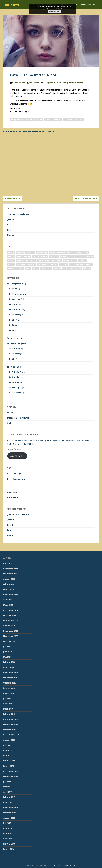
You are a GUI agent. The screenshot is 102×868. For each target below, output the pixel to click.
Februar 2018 (9, 761)
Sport (15, 320)
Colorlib (53, 865)
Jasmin (11, 219)
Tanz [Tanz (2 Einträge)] (43, 268)
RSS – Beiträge (14, 474)
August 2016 (9, 818)
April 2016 (8, 839)
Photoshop (17, 382)
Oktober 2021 (10, 615)
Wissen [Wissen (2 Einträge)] (87, 268)
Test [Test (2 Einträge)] (49, 268)
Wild (14, 330)
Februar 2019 (9, 714)
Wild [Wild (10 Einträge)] (61, 268)
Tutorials (16, 393)
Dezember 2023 (10, 569)
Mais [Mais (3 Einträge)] (59, 260)
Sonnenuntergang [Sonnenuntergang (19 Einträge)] (16, 268)
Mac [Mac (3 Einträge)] (53, 260)
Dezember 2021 (10, 610)
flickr (10, 423)
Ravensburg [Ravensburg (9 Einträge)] (43, 264)
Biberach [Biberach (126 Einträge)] (61, 253)
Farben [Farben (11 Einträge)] (36, 257)
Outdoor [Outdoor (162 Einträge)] (82, 260)
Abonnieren (17, 456)
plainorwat (13, 5)
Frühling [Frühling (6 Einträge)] (64, 257)
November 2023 (11, 574)
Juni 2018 (7, 750)
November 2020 (11, 636)
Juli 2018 (7, 745)
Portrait (72, 83)
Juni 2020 (7, 652)
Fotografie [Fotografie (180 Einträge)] (54, 257)
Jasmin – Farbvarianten (18, 214)
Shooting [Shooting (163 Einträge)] (79, 264)
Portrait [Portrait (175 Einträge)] (32, 264)
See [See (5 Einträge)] (71, 264)
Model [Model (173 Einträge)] (66, 260)
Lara (9, 230)
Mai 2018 (7, 756)
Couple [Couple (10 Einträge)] (11, 257)
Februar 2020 (9, 662)
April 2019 (8, 704)
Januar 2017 (9, 802)
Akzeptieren (54, 12)
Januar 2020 (9, 667)
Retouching (16, 343)
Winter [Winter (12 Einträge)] (78, 268)
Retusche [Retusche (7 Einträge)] (63, 264)
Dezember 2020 (10, 631)
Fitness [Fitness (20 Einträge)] (44, 257)
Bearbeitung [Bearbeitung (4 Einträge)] (42, 253)
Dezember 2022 (10, 595)
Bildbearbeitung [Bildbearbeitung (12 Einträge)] (74, 253)
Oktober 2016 (10, 813)
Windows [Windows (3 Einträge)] (69, 268)
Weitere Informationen (63, 9)
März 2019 (8, 709)
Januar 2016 (9, 849)
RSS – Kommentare (16, 479)
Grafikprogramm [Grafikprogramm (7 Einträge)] (77, 257)
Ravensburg (69, 120)
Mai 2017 (7, 787)
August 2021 (9, 626)
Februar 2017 (9, 797)
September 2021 (11, 621)
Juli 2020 (7, 646)
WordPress (71, 865)
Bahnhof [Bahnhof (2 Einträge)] (31, 253)
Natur (15, 304)
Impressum (13, 492)
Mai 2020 (7, 657)
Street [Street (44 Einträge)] (36, 268)
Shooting (80, 120)
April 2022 (8, 600)
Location (16, 299)
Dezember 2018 (10, 719)
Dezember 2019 (10, 672)
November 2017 (11, 776)
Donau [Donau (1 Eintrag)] (19, 257)
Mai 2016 (7, 833)
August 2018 (9, 740)
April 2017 (8, 792)
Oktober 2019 (10, 683)
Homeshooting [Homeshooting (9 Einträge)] (23, 260)
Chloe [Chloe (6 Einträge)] (86, 253)
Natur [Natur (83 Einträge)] (74, 260)
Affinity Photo (19, 372)
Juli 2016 (7, 823)
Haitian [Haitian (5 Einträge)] (90, 257)
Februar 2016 (9, 844)
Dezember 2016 (10, 807)
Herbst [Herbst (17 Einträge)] (11, 260)
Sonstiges (17, 387)
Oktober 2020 (10, 641)
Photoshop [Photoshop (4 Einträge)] (21, 264)
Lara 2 (10, 225)
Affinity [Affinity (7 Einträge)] (11, 253)
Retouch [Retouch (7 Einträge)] (54, 264)
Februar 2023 (9, 584)
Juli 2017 (7, 782)
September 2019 (11, 688)
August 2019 (9, 693)
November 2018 (11, 724)
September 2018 (11, 735)
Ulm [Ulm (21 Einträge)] (55, 268)
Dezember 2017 (10, 771)
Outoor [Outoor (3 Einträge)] (11, 264)
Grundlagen (18, 377)
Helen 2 (11, 235)
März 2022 (8, 605)
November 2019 (11, 678)
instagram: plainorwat (18, 418)
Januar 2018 (9, 766)
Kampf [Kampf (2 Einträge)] (34, 260)
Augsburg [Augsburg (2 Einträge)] (21, 253)
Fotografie (48, 83)
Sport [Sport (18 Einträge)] (28, 268)
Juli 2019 (7, 698)
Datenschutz (13, 497)
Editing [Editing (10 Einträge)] (27, 257)
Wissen (14, 367)
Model (40, 120)
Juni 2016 (7, 828)
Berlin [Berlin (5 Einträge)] (52, 253)
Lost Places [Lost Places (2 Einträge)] (44, 260)
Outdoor (48, 120)
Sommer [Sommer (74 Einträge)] (89, 264)
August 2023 (9, 579)
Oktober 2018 (10, 730)
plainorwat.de (88, 5)
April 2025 (8, 563)
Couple (15, 289)
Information (17, 338)
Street (80, 83)
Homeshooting (61, 83)
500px (10, 413)
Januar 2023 (9, 589)
